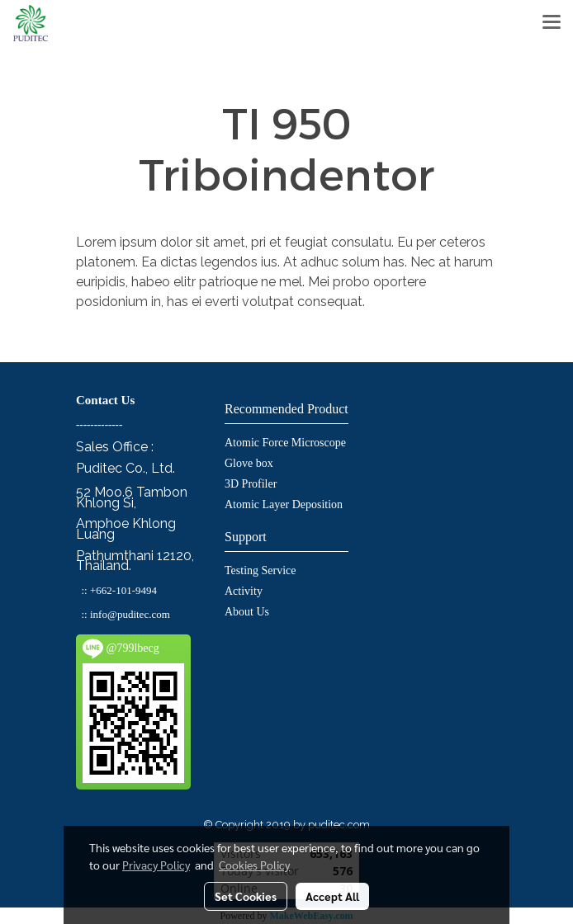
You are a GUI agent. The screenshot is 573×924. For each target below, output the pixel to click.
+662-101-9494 (123, 590)
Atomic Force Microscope (285, 443)
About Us (247, 612)
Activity (244, 591)
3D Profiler (251, 484)
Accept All (332, 896)
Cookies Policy (254, 865)
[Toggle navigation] (552, 23)
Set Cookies (246, 896)
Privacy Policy (156, 865)
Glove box (249, 463)
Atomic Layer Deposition (284, 504)
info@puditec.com (130, 614)
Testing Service (260, 570)
